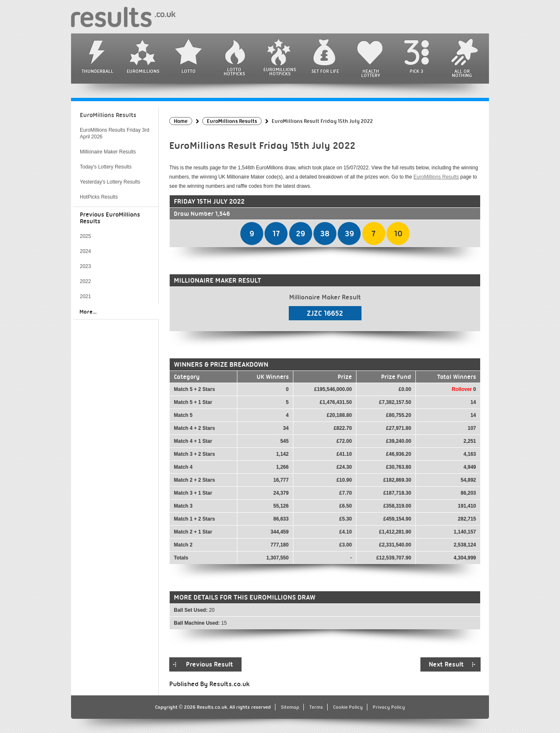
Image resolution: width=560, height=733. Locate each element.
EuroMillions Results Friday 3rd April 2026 (115, 133)
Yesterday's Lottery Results (110, 182)
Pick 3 (416, 71)
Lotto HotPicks (234, 72)
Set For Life (325, 71)
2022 (85, 281)
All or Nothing (462, 73)
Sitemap (290, 707)
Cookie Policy (348, 707)
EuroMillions (143, 71)
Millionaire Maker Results (108, 152)
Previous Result (210, 664)
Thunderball (97, 71)
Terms (316, 707)
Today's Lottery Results (106, 167)
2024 (85, 251)
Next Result (446, 664)
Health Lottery (371, 73)
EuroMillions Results (436, 177)
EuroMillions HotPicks (280, 72)
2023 (85, 266)
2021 (85, 296)
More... (88, 312)
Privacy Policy (389, 707)
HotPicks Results (99, 197)
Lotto (188, 71)
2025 (85, 236)
